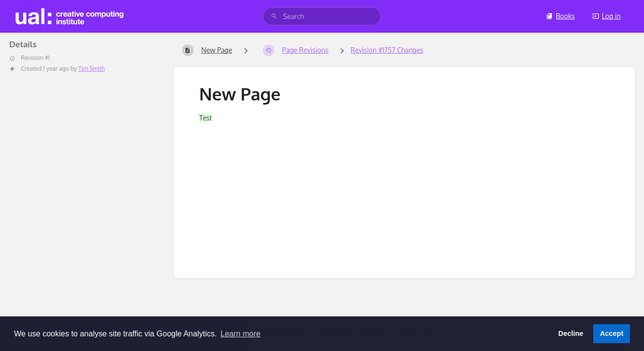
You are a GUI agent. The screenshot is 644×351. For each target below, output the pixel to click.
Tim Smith (92, 68)
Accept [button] (612, 333)
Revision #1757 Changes (387, 50)
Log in (606, 16)
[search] (322, 16)
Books (560, 16)
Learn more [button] (241, 334)
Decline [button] (571, 333)
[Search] (274, 16)
